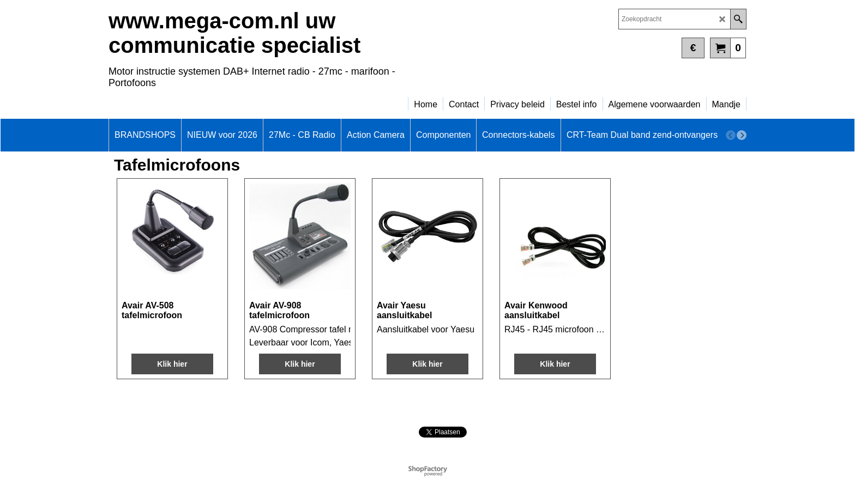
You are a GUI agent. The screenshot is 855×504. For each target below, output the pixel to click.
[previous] (731, 135)
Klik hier (172, 364)
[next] (742, 135)
